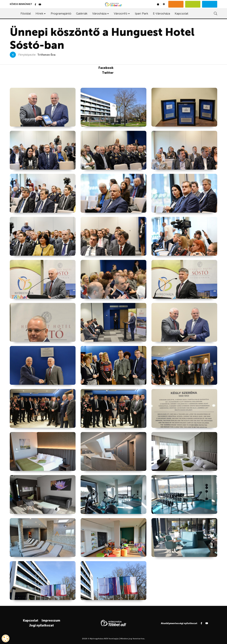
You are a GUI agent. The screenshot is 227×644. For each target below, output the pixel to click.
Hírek (39, 14)
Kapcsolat (182, 14)
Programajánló (61, 14)
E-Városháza (161, 14)
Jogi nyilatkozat (41, 625)
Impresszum (51, 621)
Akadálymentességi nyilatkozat (179, 623)
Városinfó (121, 14)
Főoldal (26, 14)
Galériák (82, 14)
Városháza (99, 14)
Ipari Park (141, 14)
